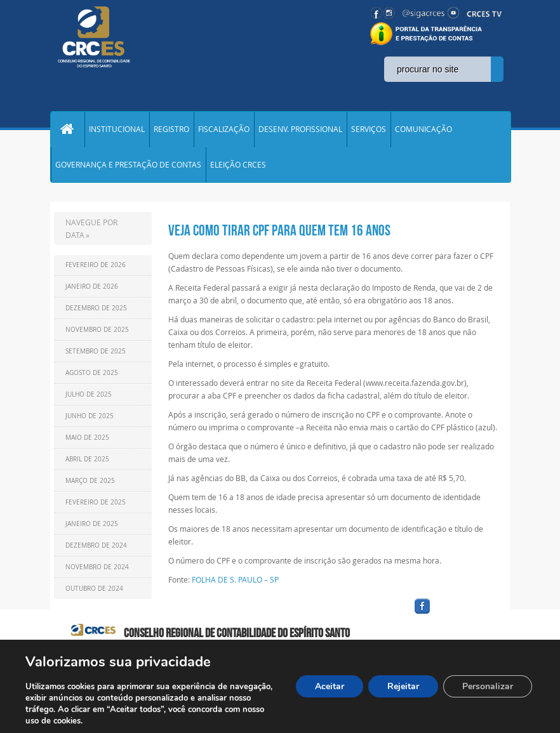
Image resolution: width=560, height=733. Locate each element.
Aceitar (330, 686)
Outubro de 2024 (94, 589)
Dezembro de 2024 (96, 546)
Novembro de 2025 (97, 330)
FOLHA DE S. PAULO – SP (235, 580)
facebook (453, 615)
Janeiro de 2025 (92, 525)
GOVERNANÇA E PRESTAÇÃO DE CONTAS (128, 165)
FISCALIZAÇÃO (224, 129)
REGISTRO (171, 129)
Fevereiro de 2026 (96, 266)
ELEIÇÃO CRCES (238, 165)
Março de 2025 (90, 481)
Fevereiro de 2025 (96, 503)
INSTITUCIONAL (117, 129)
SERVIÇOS (369, 129)
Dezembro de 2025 (96, 309)
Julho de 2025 (89, 395)
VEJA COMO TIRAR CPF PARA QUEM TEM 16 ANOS (279, 231)
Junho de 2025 (90, 417)
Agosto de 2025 (92, 373)
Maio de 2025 (87, 438)
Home (67, 129)
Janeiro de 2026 (92, 287)
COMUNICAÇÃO (423, 129)
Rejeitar (403, 686)
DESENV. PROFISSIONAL (300, 129)
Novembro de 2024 (97, 568)
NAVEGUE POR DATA (91, 229)
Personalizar (488, 686)
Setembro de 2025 (96, 352)
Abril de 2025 (87, 460)
